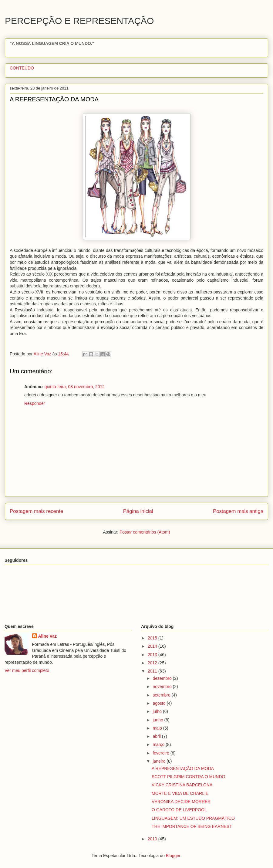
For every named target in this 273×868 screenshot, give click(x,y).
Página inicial (138, 511)
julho (158, 711)
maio (158, 728)
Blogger (173, 856)
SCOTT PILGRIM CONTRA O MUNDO (188, 777)
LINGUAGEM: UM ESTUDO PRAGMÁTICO (193, 818)
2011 (153, 671)
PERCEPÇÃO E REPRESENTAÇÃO (79, 21)
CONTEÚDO (22, 68)
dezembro (163, 678)
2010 (153, 839)
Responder (35, 403)
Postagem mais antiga (238, 511)
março (159, 744)
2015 (153, 638)
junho (158, 720)
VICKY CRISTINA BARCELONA (182, 785)
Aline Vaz (47, 636)
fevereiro (161, 753)
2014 (153, 646)
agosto (160, 703)
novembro (163, 687)
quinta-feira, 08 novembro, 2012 (75, 387)
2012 (153, 663)
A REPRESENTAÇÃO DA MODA (183, 768)
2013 (153, 655)
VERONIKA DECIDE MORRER (181, 802)
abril (157, 736)
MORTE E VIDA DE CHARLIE (180, 793)
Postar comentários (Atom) (145, 532)
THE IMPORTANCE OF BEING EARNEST (192, 826)
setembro (162, 695)
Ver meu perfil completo (27, 670)
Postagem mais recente (36, 511)
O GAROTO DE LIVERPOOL (179, 810)
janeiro (160, 761)
